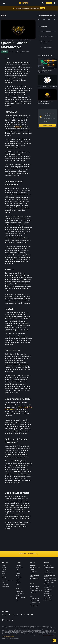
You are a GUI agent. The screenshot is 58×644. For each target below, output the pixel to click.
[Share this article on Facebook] (44, 19)
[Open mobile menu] (54, 3)
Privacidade (5, 578)
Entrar (43, 8)
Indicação (32, 569)
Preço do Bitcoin (48, 571)
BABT (17, 580)
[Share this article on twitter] (39, 19)
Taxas (31, 594)
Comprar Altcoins (48, 600)
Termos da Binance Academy (8, 636)
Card (17, 572)
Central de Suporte (34, 588)
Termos (4, 576)
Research (18, 582)
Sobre (3, 565)
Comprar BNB (47, 592)
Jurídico (4, 574)
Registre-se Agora (47, 125)
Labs (17, 601)
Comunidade (5, 584)
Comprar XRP (47, 594)
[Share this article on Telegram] (49, 19)
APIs (31, 596)
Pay (17, 569)
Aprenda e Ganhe (48, 565)
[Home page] (24, 3)
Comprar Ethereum (48, 598)
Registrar (49, 3)
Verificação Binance (35, 598)
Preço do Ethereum (49, 573)
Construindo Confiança (7, 580)
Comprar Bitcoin (48, 590)
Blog (3, 582)
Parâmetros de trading (35, 600)
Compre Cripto (19, 567)
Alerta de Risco (5, 586)
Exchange (18, 565)
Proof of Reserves (34, 579)
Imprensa (4, 572)
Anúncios (4, 569)
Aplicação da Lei (34, 606)
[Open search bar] (42, 3)
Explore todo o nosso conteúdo (29, 554)
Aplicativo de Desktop (35, 567)
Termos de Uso (46, 635)
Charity (18, 584)
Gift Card (18, 576)
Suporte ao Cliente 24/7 (35, 586)
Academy (18, 574)
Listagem (18, 595)
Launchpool (19, 578)
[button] (54, 3)
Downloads (33, 565)
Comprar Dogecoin (48, 596)
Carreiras (4, 567)
